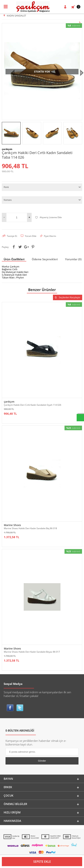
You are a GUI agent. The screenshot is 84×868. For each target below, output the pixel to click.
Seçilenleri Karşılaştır (68, 320)
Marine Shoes (12, 547)
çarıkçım (9, 424)
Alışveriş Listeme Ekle (49, 240)
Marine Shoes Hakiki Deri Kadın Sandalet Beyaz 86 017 (32, 674)
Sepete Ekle (42, 862)
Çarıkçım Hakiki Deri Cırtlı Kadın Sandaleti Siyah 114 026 (33, 427)
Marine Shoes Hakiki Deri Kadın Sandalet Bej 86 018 (30, 551)
